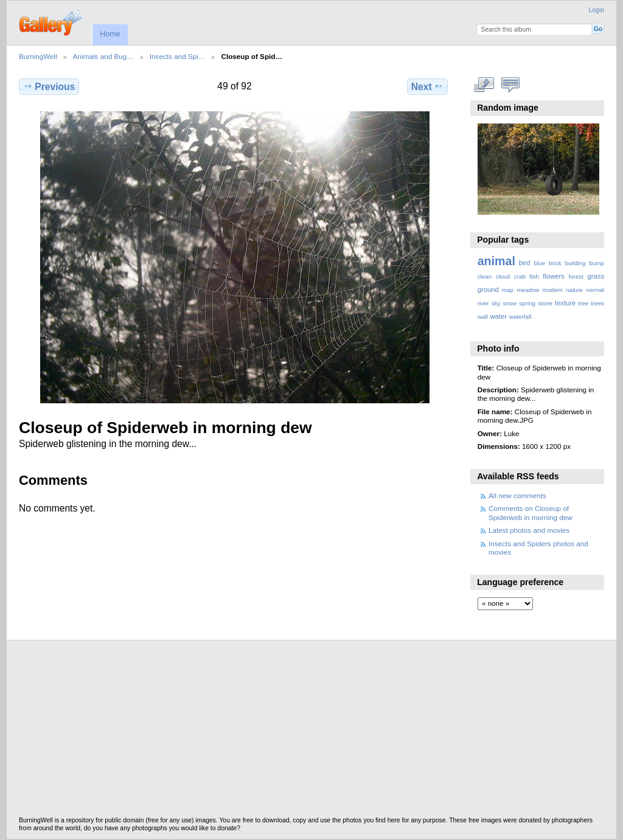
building (576, 263)
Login (597, 10)
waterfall (520, 317)
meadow (528, 290)
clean (485, 276)
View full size (484, 85)
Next (427, 86)
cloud (503, 276)
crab (520, 276)
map (508, 290)
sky (496, 303)
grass (596, 276)
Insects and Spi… (178, 56)
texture (565, 303)
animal (496, 261)
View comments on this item (510, 85)
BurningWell (38, 56)
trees (597, 303)
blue (540, 263)
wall (483, 317)
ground (488, 290)
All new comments (517, 495)
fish (534, 276)
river (483, 303)
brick (555, 263)
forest (576, 276)
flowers (554, 276)
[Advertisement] (311, 732)
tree (583, 303)
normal (595, 290)
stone (545, 303)
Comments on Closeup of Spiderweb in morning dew (531, 512)
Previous (49, 86)
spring (527, 303)
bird (525, 263)
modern (552, 290)
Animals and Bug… (103, 56)
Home (110, 34)
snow (510, 303)
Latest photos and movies (529, 530)
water (499, 316)
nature (574, 290)
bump (597, 263)
